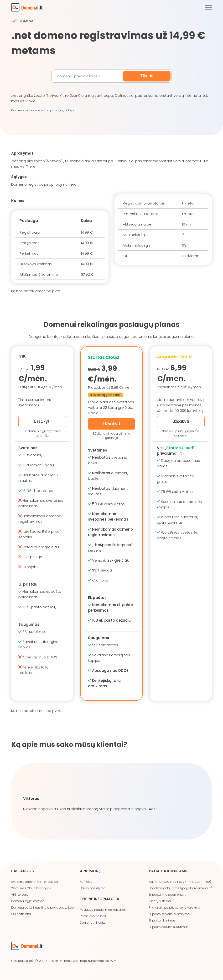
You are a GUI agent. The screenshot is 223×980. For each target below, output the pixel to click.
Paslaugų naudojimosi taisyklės (103, 910)
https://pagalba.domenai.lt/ (192, 888)
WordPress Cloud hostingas (31, 888)
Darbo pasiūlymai (93, 888)
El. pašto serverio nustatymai (169, 914)
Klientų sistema (160, 901)
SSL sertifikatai (21, 914)
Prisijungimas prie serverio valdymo (174, 907)
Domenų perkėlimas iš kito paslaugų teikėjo (43, 907)
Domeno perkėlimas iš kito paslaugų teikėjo (43, 110)
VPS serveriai (20, 895)
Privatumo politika (93, 916)
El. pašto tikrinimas (162, 920)
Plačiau (94, 413)
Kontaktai (87, 882)
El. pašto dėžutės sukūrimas (169, 927)
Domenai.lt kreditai (93, 923)
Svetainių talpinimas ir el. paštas (35, 882)
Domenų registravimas (28, 901)
